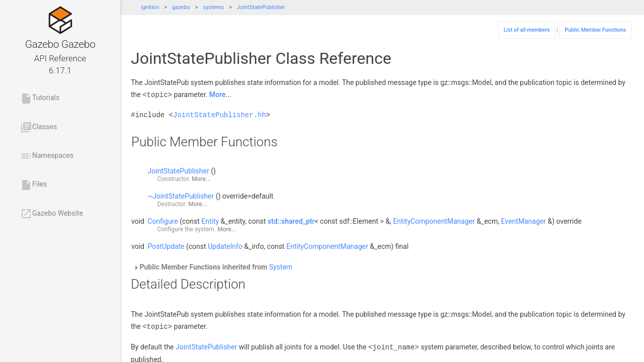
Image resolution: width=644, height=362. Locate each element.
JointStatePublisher (261, 7)
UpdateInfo (225, 246)
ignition (150, 7)
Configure (163, 221)
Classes (38, 127)
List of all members (527, 30)
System (281, 266)
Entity (210, 221)
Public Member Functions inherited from (213, 266)
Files (33, 185)
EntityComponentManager (434, 221)
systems (214, 7)
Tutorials (40, 99)
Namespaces (47, 156)
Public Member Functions (595, 30)
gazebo (181, 7)
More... (220, 95)
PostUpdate (166, 246)
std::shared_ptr (291, 221)
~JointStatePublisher (181, 196)
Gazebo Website (52, 214)
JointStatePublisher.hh (220, 114)
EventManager (524, 221)
